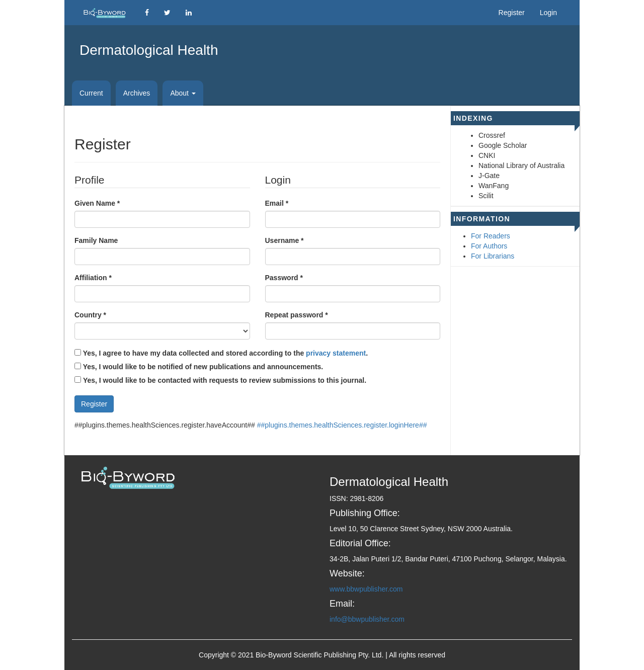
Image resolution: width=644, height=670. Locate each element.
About (183, 93)
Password (284, 277)
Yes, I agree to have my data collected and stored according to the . (221, 353)
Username (285, 240)
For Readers (491, 236)
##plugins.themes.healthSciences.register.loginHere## (342, 425)
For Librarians (493, 256)
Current (91, 93)
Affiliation (93, 277)
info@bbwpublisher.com (367, 619)
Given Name (97, 203)
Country (90, 314)
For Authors (489, 246)
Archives (137, 93)
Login (548, 13)
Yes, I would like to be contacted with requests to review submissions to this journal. (225, 380)
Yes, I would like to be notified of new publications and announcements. (199, 367)
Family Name (96, 240)
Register (512, 13)
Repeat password (297, 314)
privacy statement (336, 353)
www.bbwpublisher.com (366, 589)
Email (277, 203)
